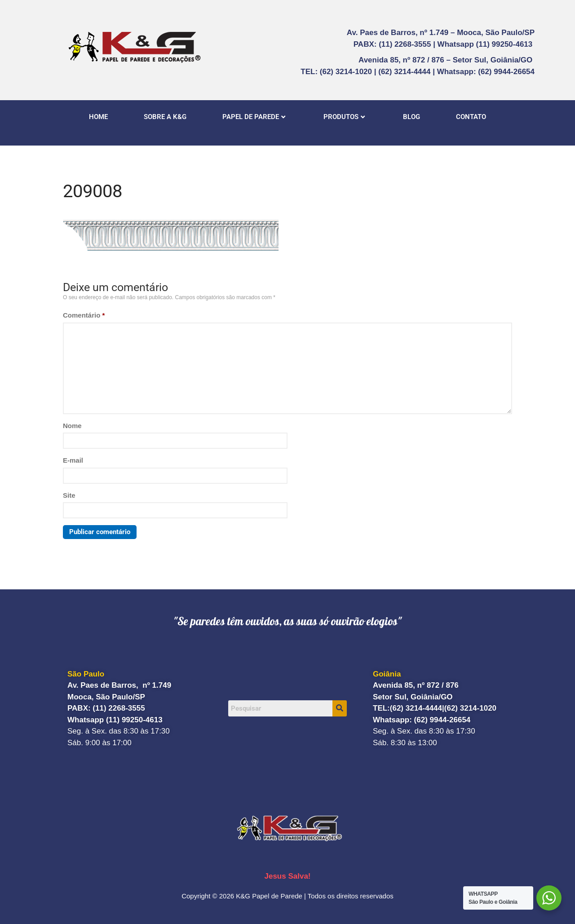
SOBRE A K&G (165, 117)
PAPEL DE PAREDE (254, 117)
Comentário (84, 315)
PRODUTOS (344, 117)
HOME (98, 117)
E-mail (73, 460)
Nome (72, 426)
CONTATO (471, 117)
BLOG (411, 117)
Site (69, 495)
